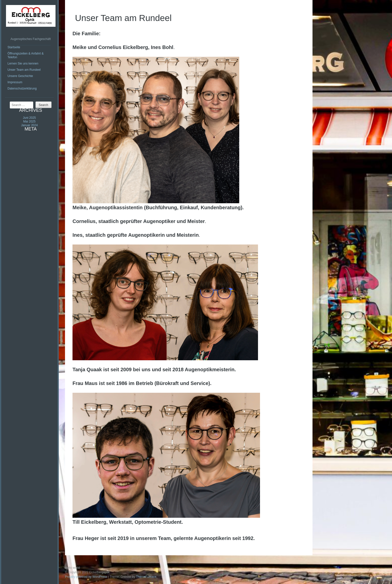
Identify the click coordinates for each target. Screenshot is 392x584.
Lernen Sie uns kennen (23, 63)
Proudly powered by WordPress (86, 577)
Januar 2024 (29, 125)
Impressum (15, 82)
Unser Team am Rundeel (24, 70)
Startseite (14, 47)
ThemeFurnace (146, 577)
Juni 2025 (29, 118)
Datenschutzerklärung (22, 88)
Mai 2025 (29, 121)
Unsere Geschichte (20, 76)
